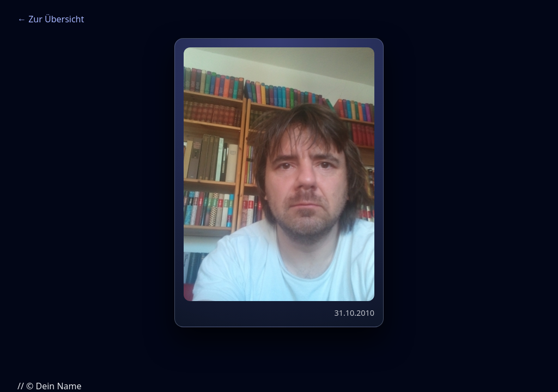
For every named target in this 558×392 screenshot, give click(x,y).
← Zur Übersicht (51, 19)
